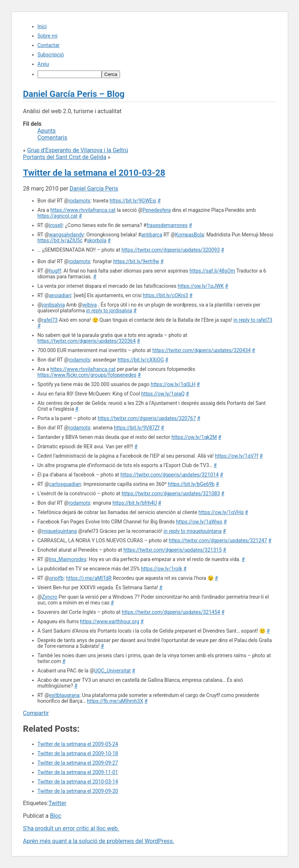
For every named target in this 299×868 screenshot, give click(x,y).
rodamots (80, 201)
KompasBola (190, 235)
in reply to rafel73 (253, 320)
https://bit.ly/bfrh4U (135, 503)
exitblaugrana (64, 695)
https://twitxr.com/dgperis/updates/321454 (171, 612)
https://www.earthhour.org (110, 621)
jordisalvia (53, 305)
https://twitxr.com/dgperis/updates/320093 (171, 250)
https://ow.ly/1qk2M (194, 437)
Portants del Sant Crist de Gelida (65, 157)
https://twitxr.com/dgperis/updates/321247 (218, 540)
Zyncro (50, 597)
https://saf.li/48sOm (212, 271)
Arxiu (43, 64)
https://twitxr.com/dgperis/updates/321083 (171, 493)
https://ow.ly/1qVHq (221, 512)
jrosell (56, 225)
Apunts (47, 131)
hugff (55, 271)
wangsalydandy (67, 235)
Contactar (49, 45)
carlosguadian (65, 484)
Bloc (55, 816)
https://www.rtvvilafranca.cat (83, 210)
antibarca (151, 235)
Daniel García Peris (94, 189)
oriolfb (56, 578)
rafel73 (50, 320)
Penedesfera (157, 210)
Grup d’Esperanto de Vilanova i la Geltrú (78, 150)
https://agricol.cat (58, 216)
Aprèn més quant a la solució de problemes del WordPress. (99, 841)
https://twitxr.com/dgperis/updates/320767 (147, 418)
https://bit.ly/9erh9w (136, 261)
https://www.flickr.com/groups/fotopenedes (87, 375)
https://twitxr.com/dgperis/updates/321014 (170, 475)
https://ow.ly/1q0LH (173, 384)
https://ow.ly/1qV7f (237, 456)
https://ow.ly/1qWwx (199, 522)
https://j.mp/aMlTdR (89, 578)
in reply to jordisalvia (109, 311)
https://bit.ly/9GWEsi (133, 201)
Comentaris (52, 138)
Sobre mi (48, 36)
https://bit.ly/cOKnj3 (165, 295)
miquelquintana (59, 531)
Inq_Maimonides (68, 559)
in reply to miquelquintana (192, 531)
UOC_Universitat (113, 671)
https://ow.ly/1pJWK (201, 286)
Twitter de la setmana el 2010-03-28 (94, 173)
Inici (42, 26)
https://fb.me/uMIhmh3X (115, 701)
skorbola (97, 240)
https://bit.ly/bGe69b (191, 484)
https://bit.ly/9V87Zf (137, 428)
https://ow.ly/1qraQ (163, 394)
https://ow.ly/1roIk (162, 569)
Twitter (57, 803)
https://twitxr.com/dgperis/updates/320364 (87, 341)
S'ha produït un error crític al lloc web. (71, 828)
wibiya (89, 305)
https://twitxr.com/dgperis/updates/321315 (172, 550)
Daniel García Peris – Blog (74, 94)
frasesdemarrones (167, 225)
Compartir (36, 713)
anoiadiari (60, 295)
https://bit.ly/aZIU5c (60, 240)
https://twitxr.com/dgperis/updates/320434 (201, 350)
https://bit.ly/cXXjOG (141, 360)
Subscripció (51, 55)
